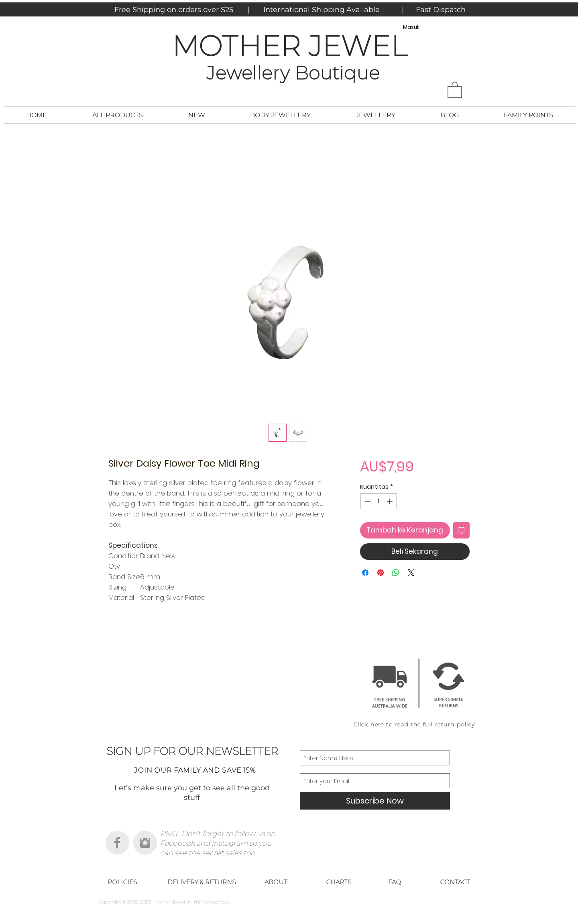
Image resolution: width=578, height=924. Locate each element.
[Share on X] (411, 573)
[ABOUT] (276, 882)
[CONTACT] (455, 882)
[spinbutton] (378, 501)
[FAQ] (395, 882)
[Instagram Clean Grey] (145, 843)
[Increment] (390, 501)
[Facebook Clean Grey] (117, 843)
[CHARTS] (339, 882)
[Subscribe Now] (375, 801)
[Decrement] (367, 501)
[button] (455, 89)
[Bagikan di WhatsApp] (396, 573)
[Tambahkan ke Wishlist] (462, 530)
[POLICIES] (122, 882)
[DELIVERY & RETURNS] (201, 882)
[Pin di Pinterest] (381, 573)
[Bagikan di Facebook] (365, 573)
